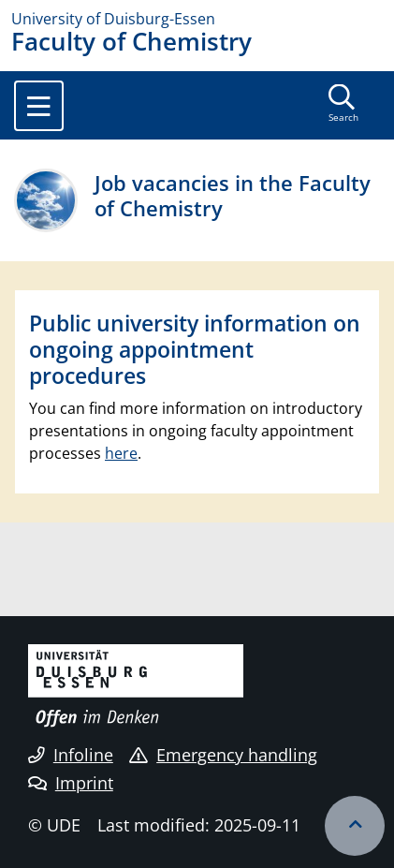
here (121, 453)
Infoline (71, 755)
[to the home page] (197, 19)
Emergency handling (223, 755)
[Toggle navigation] (39, 106)
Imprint (71, 783)
